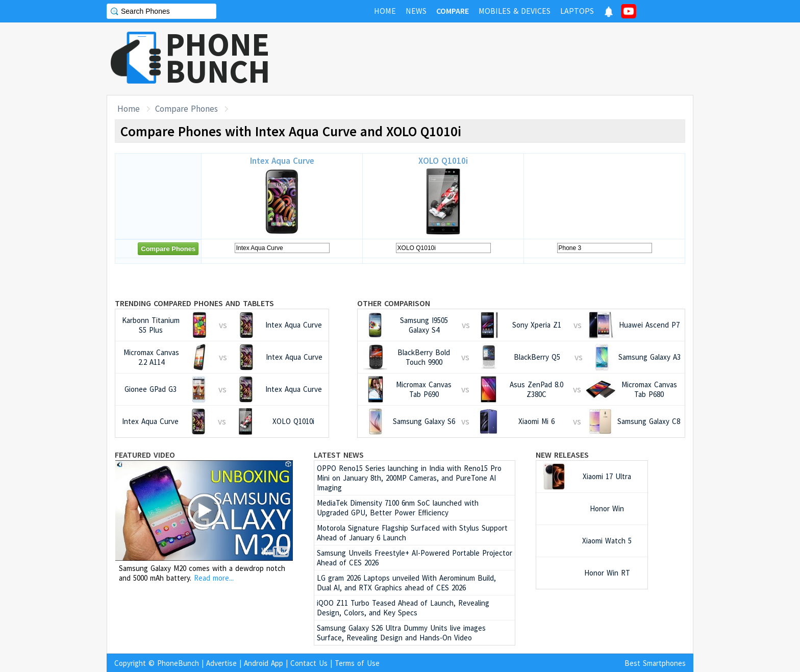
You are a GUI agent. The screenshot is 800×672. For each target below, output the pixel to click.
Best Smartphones (655, 663)
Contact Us (309, 663)
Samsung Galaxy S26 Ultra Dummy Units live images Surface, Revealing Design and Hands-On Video (401, 633)
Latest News (339, 455)
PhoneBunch (178, 663)
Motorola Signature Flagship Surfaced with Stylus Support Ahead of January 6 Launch (412, 533)
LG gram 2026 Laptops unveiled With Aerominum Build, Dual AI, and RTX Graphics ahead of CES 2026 (406, 583)
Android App (264, 663)
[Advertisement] (508, 59)
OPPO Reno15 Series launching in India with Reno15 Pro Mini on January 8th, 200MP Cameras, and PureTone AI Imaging (409, 478)
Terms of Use (357, 663)
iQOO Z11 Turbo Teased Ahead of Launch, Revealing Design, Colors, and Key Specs (403, 608)
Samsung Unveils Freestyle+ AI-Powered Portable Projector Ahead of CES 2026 (415, 558)
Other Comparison (394, 303)
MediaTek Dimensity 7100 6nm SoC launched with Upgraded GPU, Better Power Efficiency (398, 508)
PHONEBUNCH (218, 58)
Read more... (214, 578)
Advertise (221, 663)
